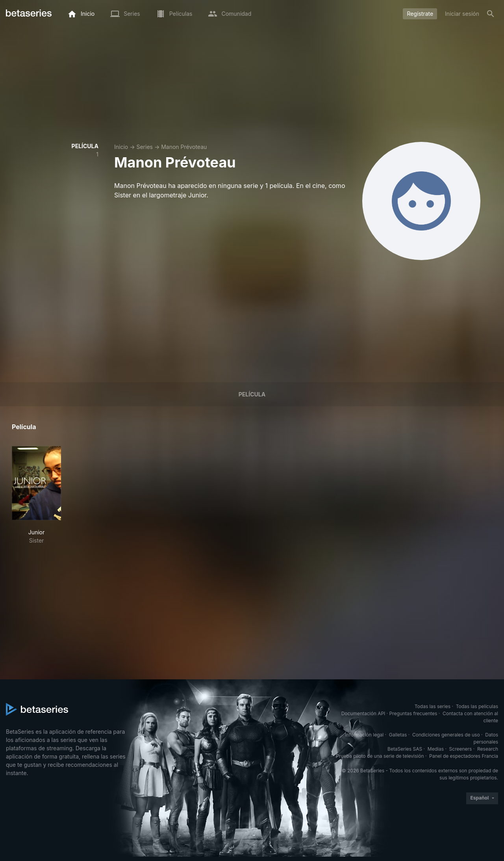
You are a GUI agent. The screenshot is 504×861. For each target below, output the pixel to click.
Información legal (364, 735)
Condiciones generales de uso (446, 735)
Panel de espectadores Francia (464, 756)
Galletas (398, 735)
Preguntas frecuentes (413, 713)
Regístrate (420, 14)
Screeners (461, 749)
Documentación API (363, 713)
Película (252, 394)
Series (145, 147)
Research (488, 749)
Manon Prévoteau (184, 147)
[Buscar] (491, 14)
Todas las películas (477, 706)
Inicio (121, 147)
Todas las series (433, 706)
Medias (436, 749)
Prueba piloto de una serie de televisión (380, 756)
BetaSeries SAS (405, 749)
